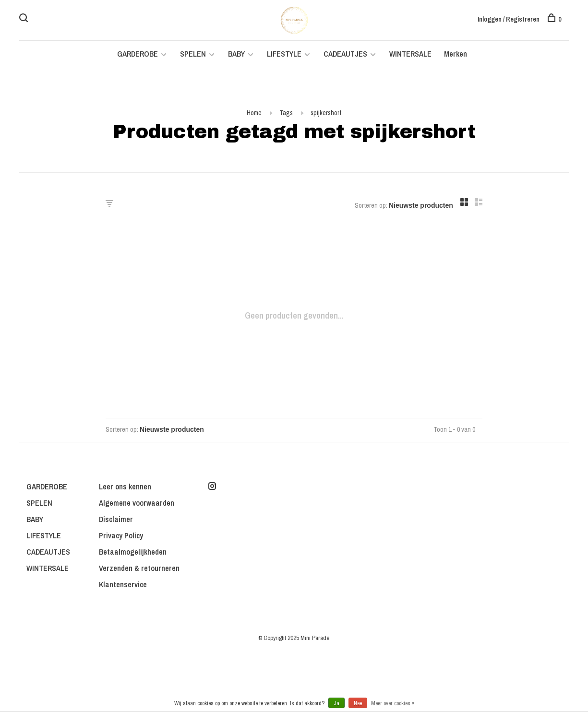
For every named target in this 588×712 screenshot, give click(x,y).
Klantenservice (123, 584)
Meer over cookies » (393, 703)
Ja (336, 703)
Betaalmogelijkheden (133, 552)
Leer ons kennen (125, 487)
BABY (236, 54)
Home (254, 113)
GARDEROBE (138, 54)
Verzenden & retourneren (139, 568)
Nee (358, 703)
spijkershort (326, 113)
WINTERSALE (410, 54)
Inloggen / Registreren (509, 19)
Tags (286, 113)
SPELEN (193, 54)
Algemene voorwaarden (137, 503)
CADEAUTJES (346, 54)
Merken (456, 54)
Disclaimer (116, 519)
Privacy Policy (121, 535)
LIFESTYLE (284, 54)
